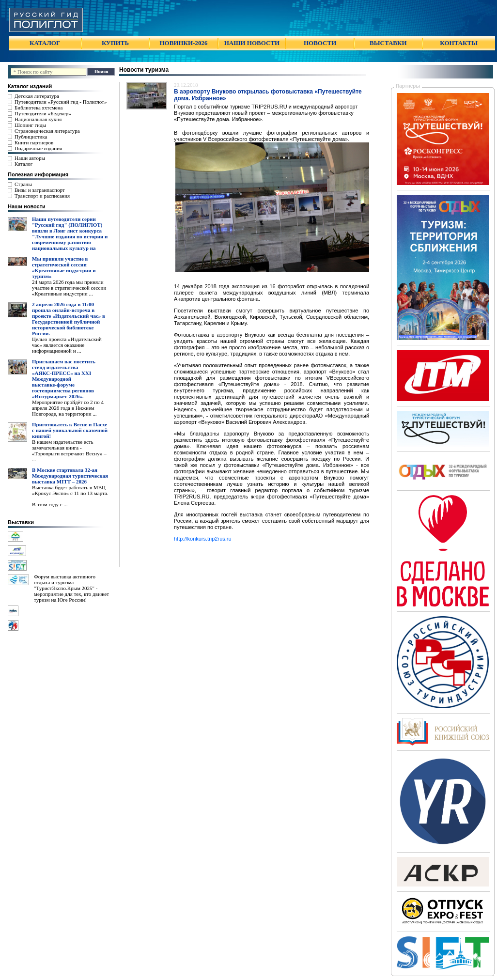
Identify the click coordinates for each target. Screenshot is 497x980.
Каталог (23, 164)
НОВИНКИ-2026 (183, 43)
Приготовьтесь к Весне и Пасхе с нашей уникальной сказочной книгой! (70, 430)
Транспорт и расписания (42, 196)
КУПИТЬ (115, 43)
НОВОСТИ (320, 43)
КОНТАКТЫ (459, 43)
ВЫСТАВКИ (388, 43)
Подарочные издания (38, 148)
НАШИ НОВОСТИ (252, 43)
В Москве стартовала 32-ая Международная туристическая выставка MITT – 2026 (70, 476)
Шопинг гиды (30, 125)
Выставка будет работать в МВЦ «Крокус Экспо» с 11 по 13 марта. (70, 490)
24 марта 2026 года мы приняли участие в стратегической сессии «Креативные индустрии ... (69, 288)
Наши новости (27, 206)
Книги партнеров (34, 142)
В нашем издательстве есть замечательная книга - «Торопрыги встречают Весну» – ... (69, 451)
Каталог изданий (30, 86)
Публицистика (31, 137)
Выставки (21, 522)
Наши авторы (30, 158)
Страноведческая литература (47, 131)
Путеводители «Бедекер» (43, 113)
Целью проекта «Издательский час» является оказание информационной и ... (67, 345)
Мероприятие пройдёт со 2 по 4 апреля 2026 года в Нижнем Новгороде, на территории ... (68, 408)
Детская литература (37, 96)
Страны (23, 184)
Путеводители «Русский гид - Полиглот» (61, 102)
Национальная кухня (38, 119)
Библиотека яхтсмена (39, 108)
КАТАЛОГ (45, 43)
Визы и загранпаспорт (40, 190)
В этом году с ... (50, 504)
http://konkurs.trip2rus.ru (203, 539)
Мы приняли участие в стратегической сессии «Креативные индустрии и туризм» (64, 267)
